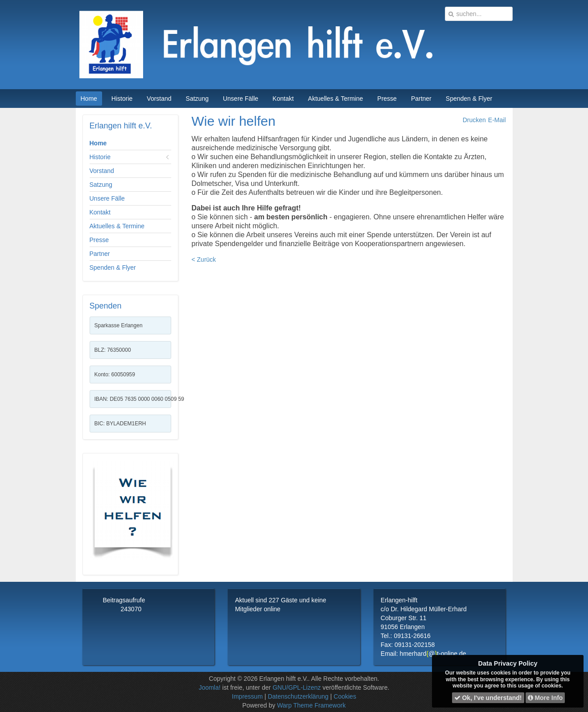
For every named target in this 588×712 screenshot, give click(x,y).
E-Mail (497, 120)
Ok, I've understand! (488, 698)
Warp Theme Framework (311, 705)
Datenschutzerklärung (298, 696)
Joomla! (210, 687)
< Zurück (204, 259)
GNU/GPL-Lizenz (296, 687)
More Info (545, 698)
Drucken (474, 120)
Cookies (345, 696)
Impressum (247, 696)
